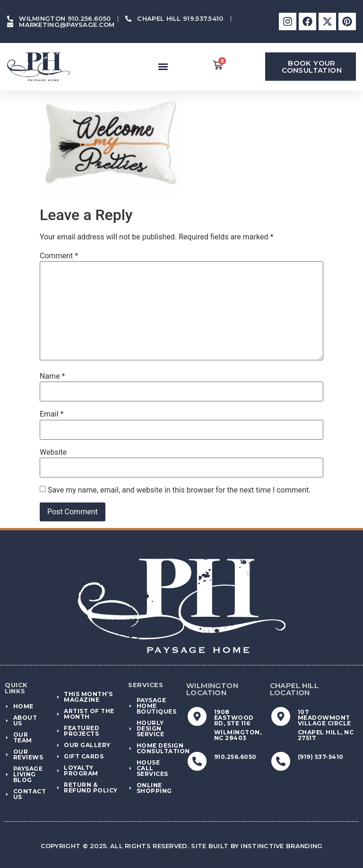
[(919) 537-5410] (281, 761)
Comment (59, 256)
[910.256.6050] (197, 761)
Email (52, 414)
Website (53, 452)
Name (52, 376)
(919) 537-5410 (321, 757)
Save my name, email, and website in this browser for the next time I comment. (179, 490)
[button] (163, 67)
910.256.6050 (235, 757)
